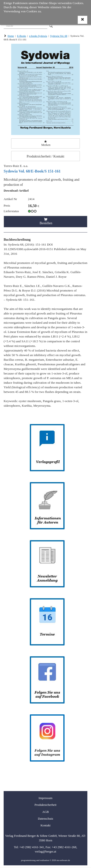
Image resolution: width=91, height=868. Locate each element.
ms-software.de (63, 860)
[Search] (51, 26)
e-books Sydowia (38, 36)
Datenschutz (45, 819)
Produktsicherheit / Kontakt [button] (45, 156)
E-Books (21, 36)
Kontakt (45, 825)
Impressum (45, 798)
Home (11, 36)
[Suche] (25, 25)
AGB (45, 812)
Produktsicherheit (45, 805)
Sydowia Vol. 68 (59, 36)
